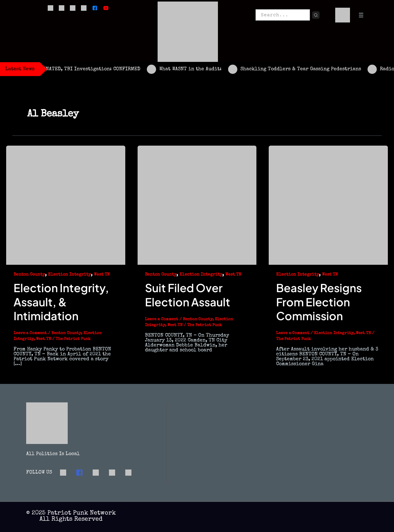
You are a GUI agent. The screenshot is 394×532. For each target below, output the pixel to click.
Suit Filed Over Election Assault (188, 295)
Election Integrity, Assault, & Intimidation (61, 302)
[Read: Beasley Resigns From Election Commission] (328, 205)
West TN (102, 275)
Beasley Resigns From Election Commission (319, 302)
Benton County (29, 275)
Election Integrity (69, 275)
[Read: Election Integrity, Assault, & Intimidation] (66, 205)
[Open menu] (361, 15)
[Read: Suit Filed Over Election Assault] (197, 205)
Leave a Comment (30, 333)
